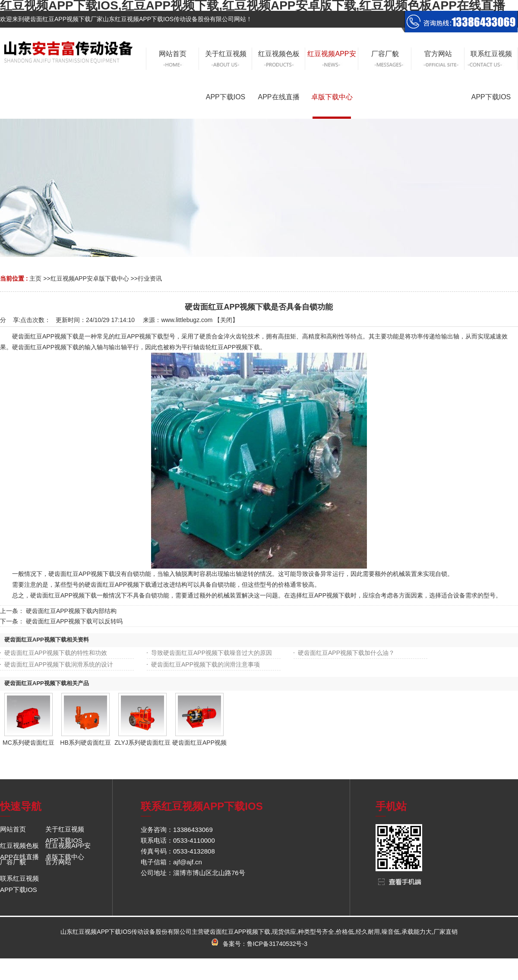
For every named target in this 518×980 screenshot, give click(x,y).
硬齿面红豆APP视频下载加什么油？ (346, 653)
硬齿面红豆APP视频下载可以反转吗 (74, 621)
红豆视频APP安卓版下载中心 (90, 278)
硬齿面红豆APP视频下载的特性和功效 (56, 653)
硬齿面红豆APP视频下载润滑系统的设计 (59, 664)
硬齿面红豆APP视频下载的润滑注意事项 (205, 664)
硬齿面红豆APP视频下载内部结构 (71, 611)
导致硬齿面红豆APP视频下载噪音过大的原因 (212, 653)
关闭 (226, 320)
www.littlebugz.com (187, 320)
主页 (35, 278)
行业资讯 (150, 278)
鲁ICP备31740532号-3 (277, 944)
